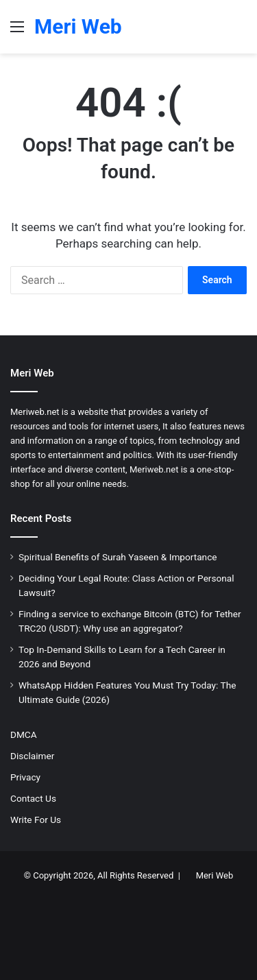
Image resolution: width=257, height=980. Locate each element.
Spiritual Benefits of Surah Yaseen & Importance (118, 557)
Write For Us (36, 820)
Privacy (25, 777)
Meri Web (215, 875)
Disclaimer (32, 756)
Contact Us (33, 798)
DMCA (24, 734)
